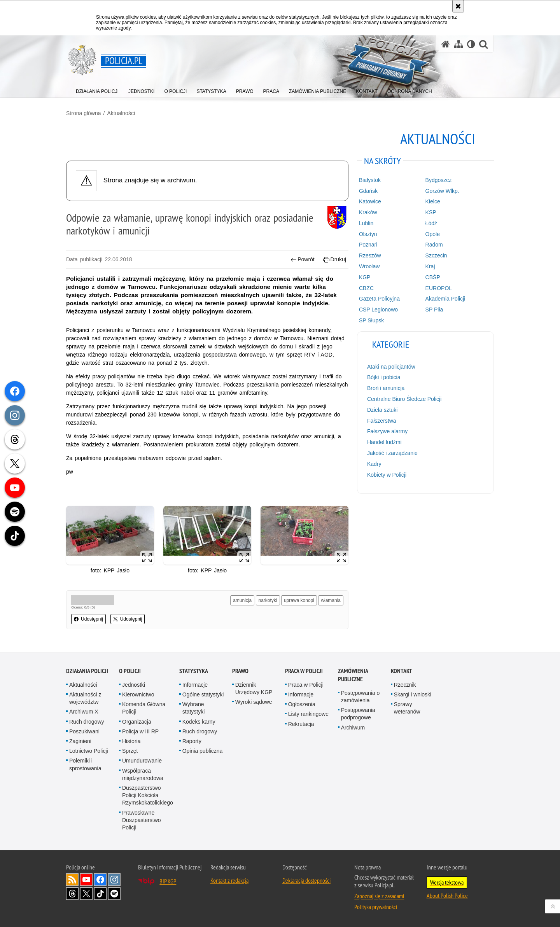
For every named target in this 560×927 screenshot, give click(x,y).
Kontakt (402, 671)
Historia (131, 741)
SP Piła (434, 310)
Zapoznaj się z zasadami (379, 896)
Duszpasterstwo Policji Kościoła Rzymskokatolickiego (148, 795)
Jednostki (134, 685)
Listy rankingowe (308, 714)
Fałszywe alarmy (387, 431)
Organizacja (137, 722)
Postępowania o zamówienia (360, 697)
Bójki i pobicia (384, 377)
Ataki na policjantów (391, 367)
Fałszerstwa (382, 421)
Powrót (303, 260)
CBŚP (433, 277)
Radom (434, 245)
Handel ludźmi (384, 442)
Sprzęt (130, 751)
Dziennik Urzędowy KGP (254, 688)
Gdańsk (368, 191)
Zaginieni (80, 741)
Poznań (368, 245)
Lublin (366, 223)
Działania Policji (87, 671)
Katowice (370, 201)
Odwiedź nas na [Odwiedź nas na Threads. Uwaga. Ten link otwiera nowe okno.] (72, 894)
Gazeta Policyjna (379, 299)
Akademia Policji (445, 299)
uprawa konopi (299, 600)
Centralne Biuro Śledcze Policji (404, 399)
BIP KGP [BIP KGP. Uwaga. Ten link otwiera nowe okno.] (168, 881)
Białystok (370, 180)
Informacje (195, 685)
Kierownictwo (138, 694)
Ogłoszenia (302, 704)
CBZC (366, 288)
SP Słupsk (371, 320)
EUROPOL (439, 288)
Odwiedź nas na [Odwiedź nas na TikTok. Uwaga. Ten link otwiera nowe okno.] (100, 894)
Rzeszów (370, 255)
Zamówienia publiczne (353, 675)
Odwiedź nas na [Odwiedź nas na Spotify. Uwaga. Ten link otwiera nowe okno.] (114, 894)
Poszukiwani (84, 731)
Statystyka (194, 671)
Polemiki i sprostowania (85, 764)
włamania (331, 600)
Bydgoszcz (439, 180)
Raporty (192, 741)
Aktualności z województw (85, 698)
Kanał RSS (72, 880)
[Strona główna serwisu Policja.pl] (446, 44)
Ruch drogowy (87, 722)
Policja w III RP (140, 731)
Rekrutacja (301, 724)
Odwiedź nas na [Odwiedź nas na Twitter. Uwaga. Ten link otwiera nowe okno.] (86, 894)
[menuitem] (97, 90)
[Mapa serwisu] (458, 44)
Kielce (433, 201)
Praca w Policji (304, 671)
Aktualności (121, 113)
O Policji (130, 671)
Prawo (240, 671)
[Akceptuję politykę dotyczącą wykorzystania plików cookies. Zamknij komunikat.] (458, 6)
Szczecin (436, 255)
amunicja (242, 600)
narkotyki (268, 600)
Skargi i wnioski (413, 694)
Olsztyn (368, 234)
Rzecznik (405, 685)
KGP (365, 277)
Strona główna (84, 113)
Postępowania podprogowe (358, 714)
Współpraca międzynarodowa (143, 774)
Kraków (368, 212)
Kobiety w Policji (387, 475)
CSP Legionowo (378, 310)
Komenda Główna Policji (144, 708)
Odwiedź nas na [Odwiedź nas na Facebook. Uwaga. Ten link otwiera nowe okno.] (100, 880)
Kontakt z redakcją (229, 880)
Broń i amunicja (386, 388)
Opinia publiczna (203, 751)
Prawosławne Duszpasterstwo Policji (142, 820)
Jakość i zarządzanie (392, 453)
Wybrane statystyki (194, 708)
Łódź (431, 223)
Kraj (430, 266)
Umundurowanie (142, 761)
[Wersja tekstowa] (471, 44)
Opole (433, 234)
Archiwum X (84, 712)
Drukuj (335, 260)
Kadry (374, 464)
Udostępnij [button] (88, 619)
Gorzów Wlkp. (442, 191)
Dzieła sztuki (382, 410)
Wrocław (369, 266)
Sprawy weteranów (407, 708)
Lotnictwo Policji (89, 751)
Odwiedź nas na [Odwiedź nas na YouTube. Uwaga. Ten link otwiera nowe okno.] (86, 880)
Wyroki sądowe (254, 702)
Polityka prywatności (376, 907)
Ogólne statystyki (203, 694)
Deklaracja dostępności (306, 880)
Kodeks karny (199, 722)
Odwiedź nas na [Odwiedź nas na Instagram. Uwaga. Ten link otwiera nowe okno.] (114, 880)
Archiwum (353, 728)
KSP (431, 212)
